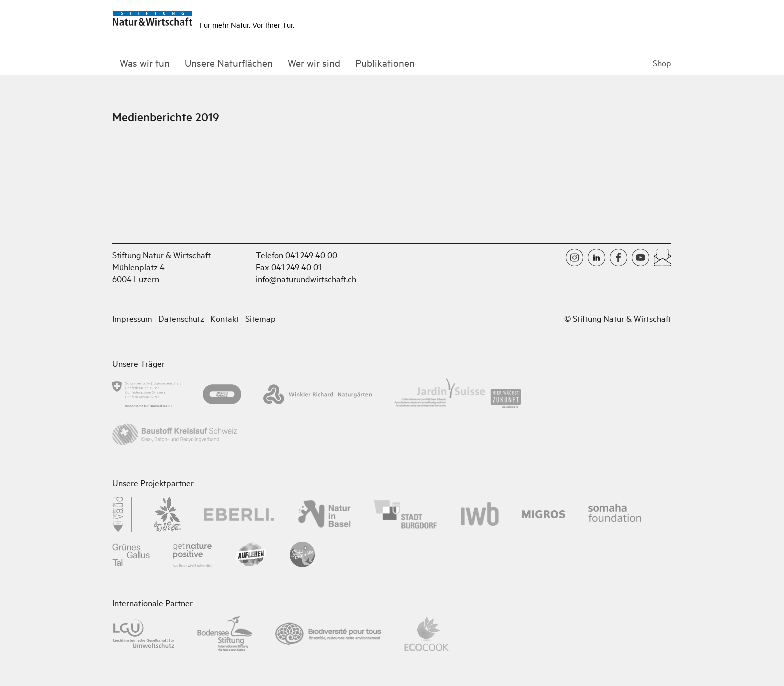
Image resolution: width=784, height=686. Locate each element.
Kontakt (225, 318)
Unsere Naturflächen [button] (229, 62)
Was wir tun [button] (145, 62)
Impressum (132, 318)
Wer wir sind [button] (314, 62)
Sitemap (261, 318)
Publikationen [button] (385, 62)
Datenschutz (181, 318)
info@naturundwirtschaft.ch (306, 278)
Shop (662, 62)
